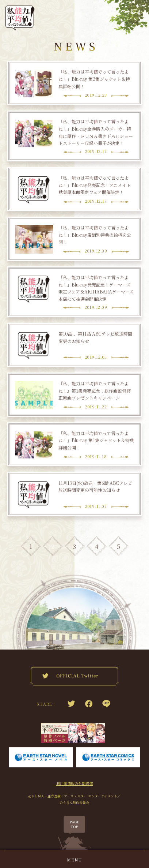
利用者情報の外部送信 (74, 783)
